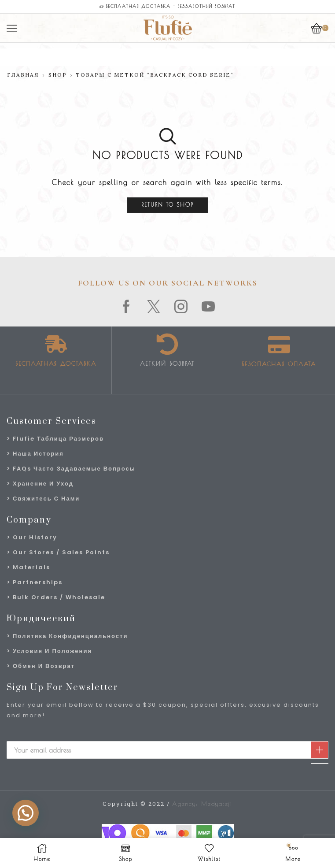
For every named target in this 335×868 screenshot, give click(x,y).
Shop (58, 75)
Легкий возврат (167, 364)
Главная (23, 75)
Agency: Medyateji (202, 804)
